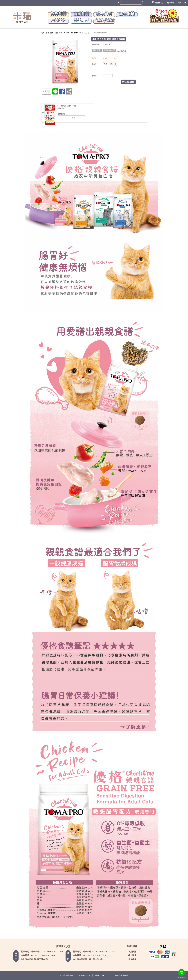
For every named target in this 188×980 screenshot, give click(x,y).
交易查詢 (170, 3)
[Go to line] (182, 972)
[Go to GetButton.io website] (182, 977)
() (157, 3)
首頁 (42, 33)
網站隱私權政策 (122, 975)
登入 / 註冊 (182, 3)
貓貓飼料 (59, 33)
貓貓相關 (49, 33)
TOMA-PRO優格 (71, 33)
